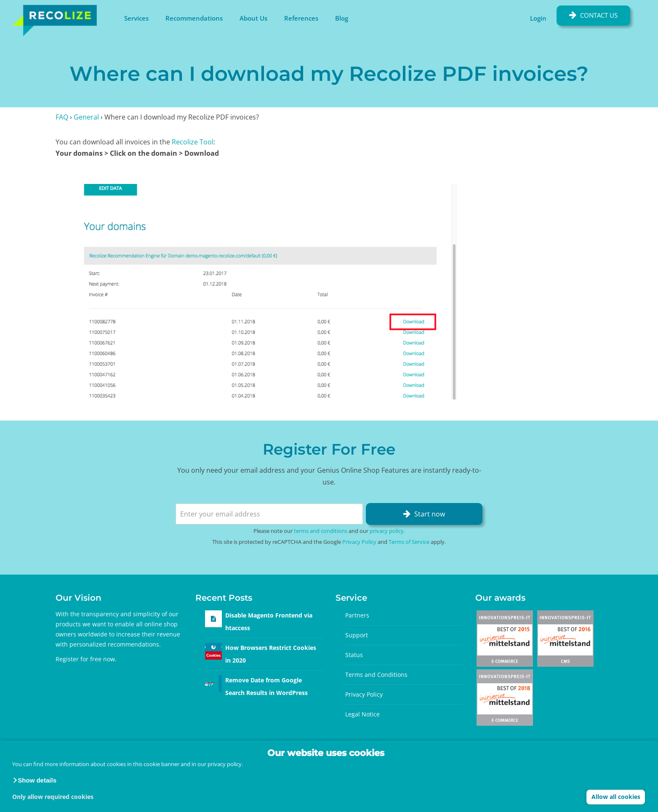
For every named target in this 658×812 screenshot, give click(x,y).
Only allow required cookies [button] (53, 797)
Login (538, 18)
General (86, 117)
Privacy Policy (359, 542)
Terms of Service (409, 542)
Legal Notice (362, 714)
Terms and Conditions (376, 675)
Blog (342, 18)
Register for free (79, 659)
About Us (253, 18)
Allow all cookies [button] (616, 797)
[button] (34, 780)
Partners (357, 615)
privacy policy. (225, 764)
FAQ (62, 117)
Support (357, 635)
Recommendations (194, 18)
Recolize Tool (193, 142)
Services (136, 18)
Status (354, 655)
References (301, 18)
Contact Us (599, 15)
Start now (430, 514)
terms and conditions (321, 531)
